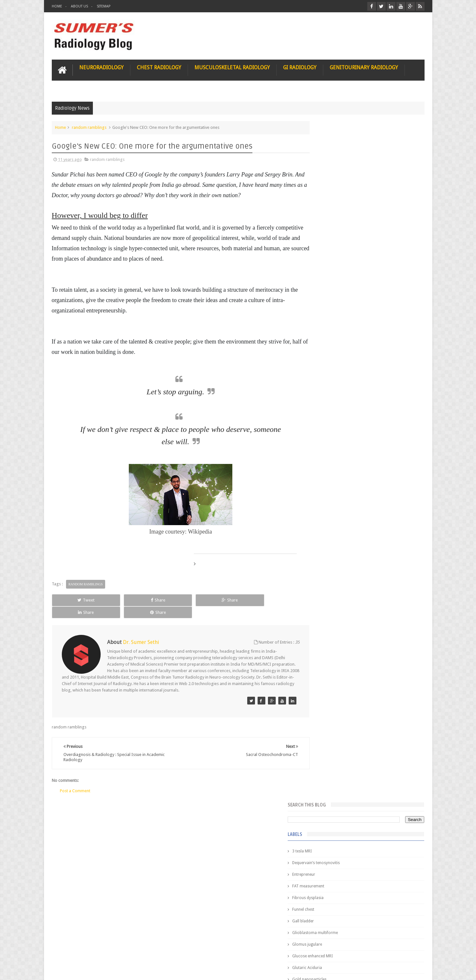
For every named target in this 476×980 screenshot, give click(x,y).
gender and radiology (336, 462)
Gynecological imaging (338, 310)
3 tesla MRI (327, 170)
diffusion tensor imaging (339, 403)
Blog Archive (406, 528)
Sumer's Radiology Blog (116, 970)
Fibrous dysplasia (333, 217)
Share (125, 599)
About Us (79, 6)
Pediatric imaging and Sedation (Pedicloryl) (363, 544)
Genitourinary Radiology (364, 67)
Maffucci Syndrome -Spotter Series (382, 626)
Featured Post (368, 528)
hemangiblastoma (333, 473)
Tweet (75, 599)
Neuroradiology (101, 67)
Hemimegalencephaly (336, 333)
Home (57, 6)
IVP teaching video (333, 380)
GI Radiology (300, 67)
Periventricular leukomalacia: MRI (379, 719)
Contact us (408, 950)
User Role (67, 950)
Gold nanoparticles (334, 299)
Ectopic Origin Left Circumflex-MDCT (382, 689)
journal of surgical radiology (343, 508)
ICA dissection (330, 368)
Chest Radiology (159, 67)
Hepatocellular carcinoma (340, 345)
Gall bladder (328, 240)
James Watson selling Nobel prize (351, 600)
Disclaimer (101, 950)
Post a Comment (75, 778)
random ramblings (89, 127)
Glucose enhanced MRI (337, 275)
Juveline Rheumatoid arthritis (343, 392)
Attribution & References (148, 950)
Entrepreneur (329, 194)
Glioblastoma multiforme (340, 252)
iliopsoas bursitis (332, 485)
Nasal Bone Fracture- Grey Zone (377, 570)
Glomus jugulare (332, 264)
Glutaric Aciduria (332, 287)
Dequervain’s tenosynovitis (341, 182)
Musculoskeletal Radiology (232, 67)
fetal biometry (330, 438)
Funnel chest (328, 229)
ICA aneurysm (330, 357)
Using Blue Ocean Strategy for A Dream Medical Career (364, 890)
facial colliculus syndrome (340, 427)
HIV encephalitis (331, 322)
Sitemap (104, 6)
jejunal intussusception (338, 497)
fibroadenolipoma (333, 450)
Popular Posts (331, 528)
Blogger (416, 970)
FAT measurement (333, 205)
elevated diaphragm (335, 415)
